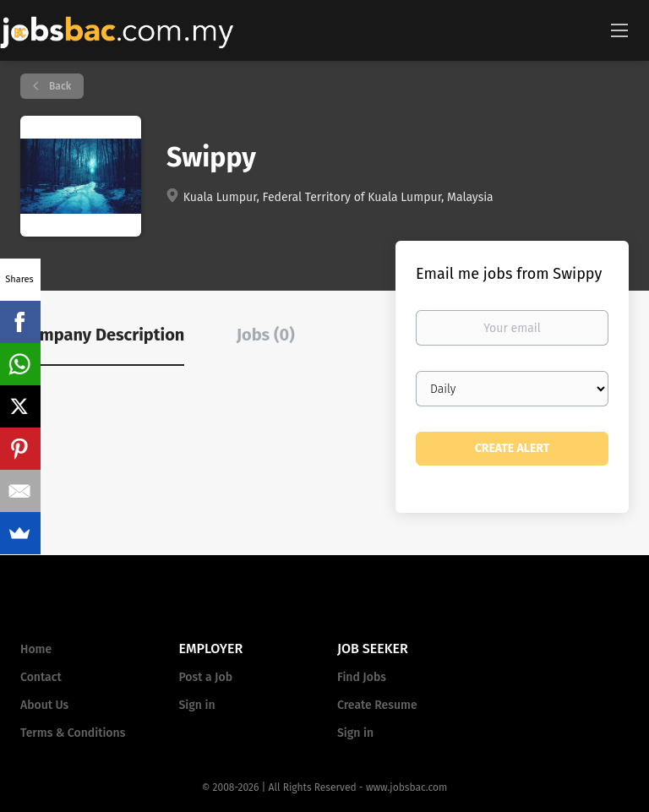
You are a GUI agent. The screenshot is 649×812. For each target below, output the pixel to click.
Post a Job (206, 677)
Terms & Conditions (73, 733)
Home (36, 649)
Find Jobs (362, 677)
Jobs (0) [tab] (266, 335)
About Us (44, 705)
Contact (41, 677)
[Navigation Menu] (619, 30)
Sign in (197, 705)
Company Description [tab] (102, 335)
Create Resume (377, 705)
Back (59, 86)
